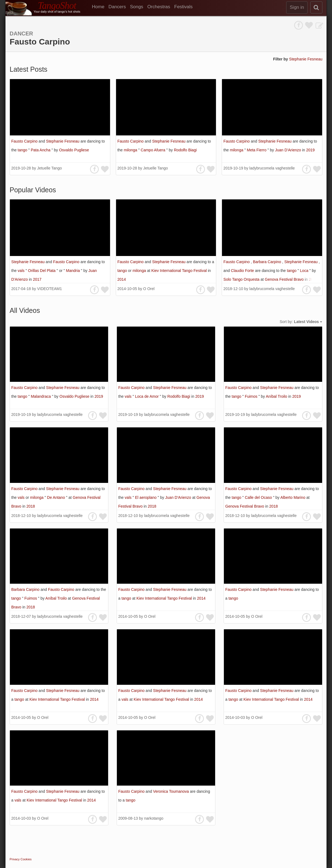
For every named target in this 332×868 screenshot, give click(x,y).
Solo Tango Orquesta (242, 279)
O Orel (149, 289)
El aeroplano (146, 497)
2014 (122, 279)
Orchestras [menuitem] (159, 7)
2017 (37, 279)
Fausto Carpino (25, 141)
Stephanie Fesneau (306, 59)
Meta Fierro (257, 150)
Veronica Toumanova (171, 791)
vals (22, 271)
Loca (305, 271)
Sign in (297, 7)
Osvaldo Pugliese (74, 150)
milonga (131, 150)
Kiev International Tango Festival (179, 271)
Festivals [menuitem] (183, 7)
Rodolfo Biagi (185, 150)
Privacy (15, 859)
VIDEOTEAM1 (49, 289)
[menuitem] (100, 7)
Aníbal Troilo (277, 396)
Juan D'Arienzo (289, 150)
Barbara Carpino (268, 262)
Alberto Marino (293, 497)
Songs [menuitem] (137, 7)
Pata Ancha (41, 150)
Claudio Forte (243, 271)
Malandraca (41, 396)
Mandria (73, 271)
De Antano (56, 497)
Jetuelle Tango (49, 168)
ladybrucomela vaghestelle (272, 168)
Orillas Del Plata (42, 271)
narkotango (154, 818)
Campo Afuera (154, 150)
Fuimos (252, 396)
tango (23, 150)
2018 (313, 279)
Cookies (26, 859)
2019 (310, 150)
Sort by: (301, 322)
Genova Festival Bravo (285, 279)
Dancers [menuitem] (117, 7)
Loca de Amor (147, 396)
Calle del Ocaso (259, 497)
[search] (316, 7)
